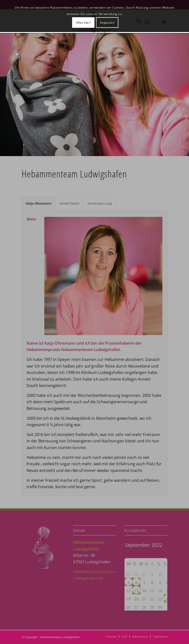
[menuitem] (111, 637)
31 (144, 575)
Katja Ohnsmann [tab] (39, 203)
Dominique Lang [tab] (100, 203)
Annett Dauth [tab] (70, 203)
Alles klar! (84, 23)
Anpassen (107, 23)
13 (136, 591)
